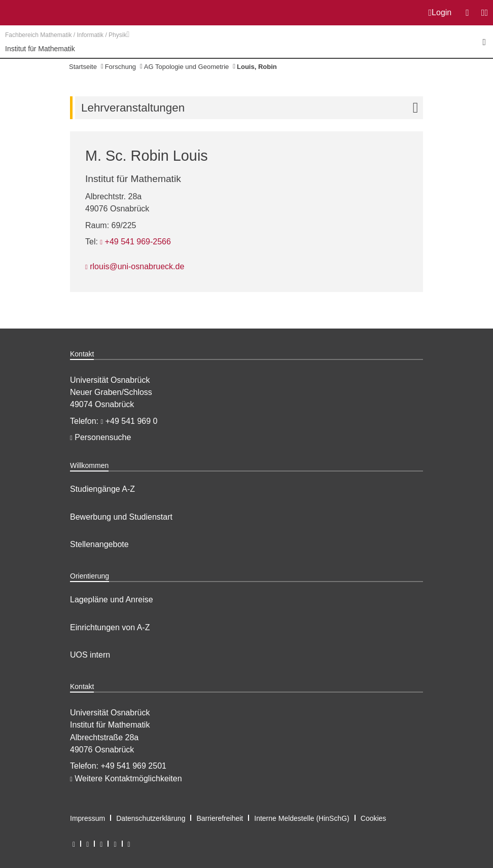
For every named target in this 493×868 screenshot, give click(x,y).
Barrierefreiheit (220, 818)
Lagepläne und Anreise (112, 600)
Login (440, 13)
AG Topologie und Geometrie (186, 67)
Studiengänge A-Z (102, 489)
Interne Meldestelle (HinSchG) (302, 818)
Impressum (87, 818)
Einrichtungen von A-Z (110, 627)
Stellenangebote (99, 544)
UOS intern (90, 655)
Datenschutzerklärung (151, 818)
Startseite (83, 67)
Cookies (374, 818)
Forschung (120, 67)
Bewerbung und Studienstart (121, 517)
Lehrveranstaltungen (252, 108)
